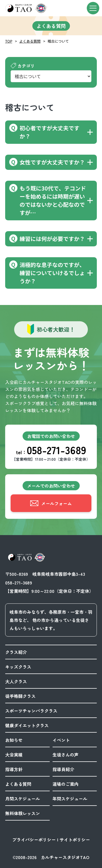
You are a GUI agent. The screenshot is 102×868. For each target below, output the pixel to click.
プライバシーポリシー (34, 840)
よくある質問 (30, 41)
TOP (9, 41)
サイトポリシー (75, 840)
